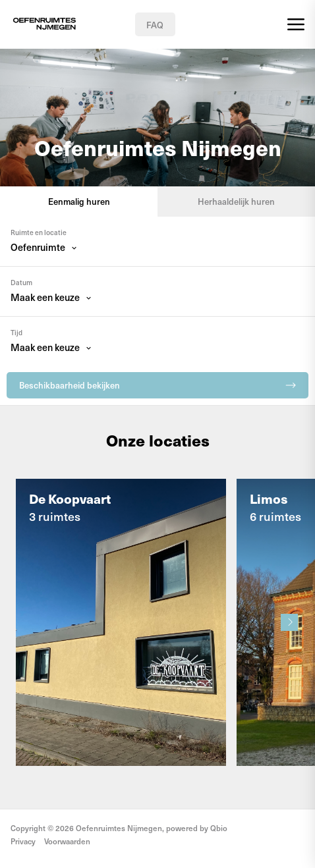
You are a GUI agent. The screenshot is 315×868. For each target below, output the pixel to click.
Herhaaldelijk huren (236, 201)
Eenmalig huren (79, 201)
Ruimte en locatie (39, 232)
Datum (21, 283)
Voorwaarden (67, 841)
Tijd (16, 333)
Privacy (23, 841)
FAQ (155, 25)
